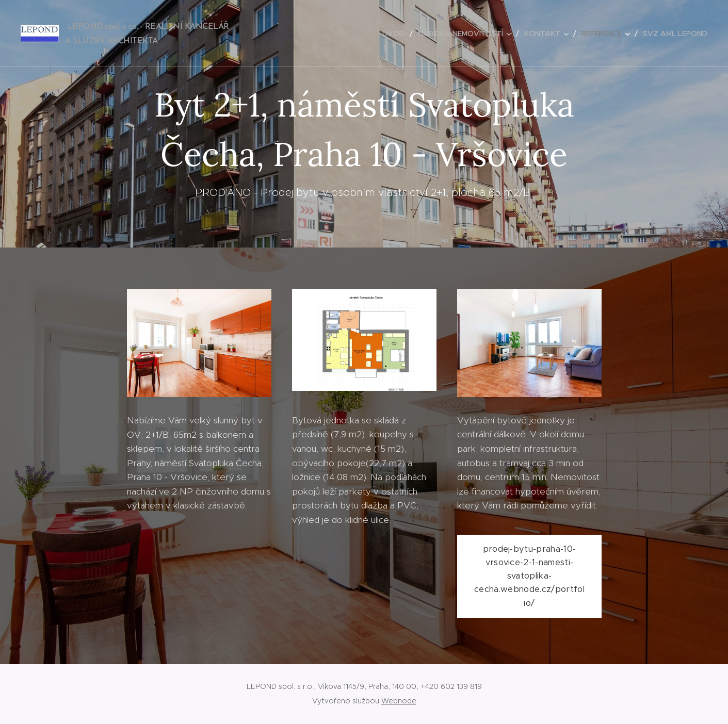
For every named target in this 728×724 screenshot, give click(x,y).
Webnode (399, 701)
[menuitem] (396, 34)
